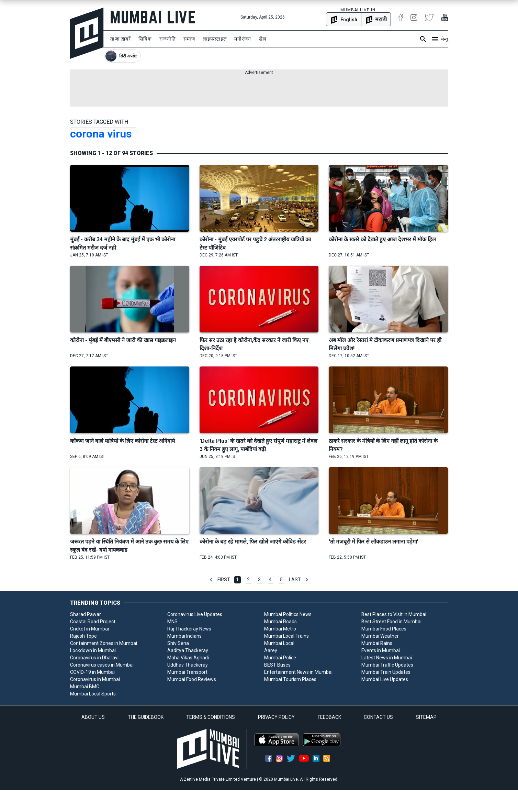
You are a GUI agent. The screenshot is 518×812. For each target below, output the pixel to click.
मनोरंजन (243, 39)
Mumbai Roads (280, 622)
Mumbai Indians (184, 636)
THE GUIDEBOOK (146, 717)
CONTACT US (378, 717)
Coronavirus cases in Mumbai (102, 665)
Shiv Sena (178, 643)
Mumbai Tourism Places (290, 679)
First (224, 580)
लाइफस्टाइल (215, 39)
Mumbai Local (279, 643)
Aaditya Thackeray (188, 650)
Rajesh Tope (83, 636)
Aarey (271, 650)
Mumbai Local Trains (286, 636)
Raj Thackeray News (189, 629)
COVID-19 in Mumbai (92, 672)
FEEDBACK (329, 717)
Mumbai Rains (377, 643)
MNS (172, 622)
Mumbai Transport (187, 672)
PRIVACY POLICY (276, 717)
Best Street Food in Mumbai (391, 622)
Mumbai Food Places (384, 629)
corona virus (101, 134)
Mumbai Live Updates (385, 679)
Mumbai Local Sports (93, 694)
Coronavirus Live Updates (195, 614)
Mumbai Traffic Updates (387, 665)
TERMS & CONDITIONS (211, 717)
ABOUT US (93, 717)
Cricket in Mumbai (89, 629)
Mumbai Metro (280, 629)
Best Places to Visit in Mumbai (394, 614)
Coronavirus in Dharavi (94, 658)
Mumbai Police (280, 658)
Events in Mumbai (381, 650)
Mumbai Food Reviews (192, 679)
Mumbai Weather (380, 636)
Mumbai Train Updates (386, 672)
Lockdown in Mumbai (93, 650)
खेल (262, 39)
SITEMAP (426, 717)
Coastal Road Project (93, 622)
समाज (189, 39)
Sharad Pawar (86, 614)
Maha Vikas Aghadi (188, 658)
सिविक (145, 39)
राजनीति (168, 39)
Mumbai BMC (85, 687)
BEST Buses (277, 665)
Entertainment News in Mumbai (298, 672)
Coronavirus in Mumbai (95, 679)
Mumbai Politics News (288, 614)
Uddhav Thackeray (188, 665)
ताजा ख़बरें (121, 39)
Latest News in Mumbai (387, 658)
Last (295, 580)
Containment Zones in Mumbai (104, 643)
